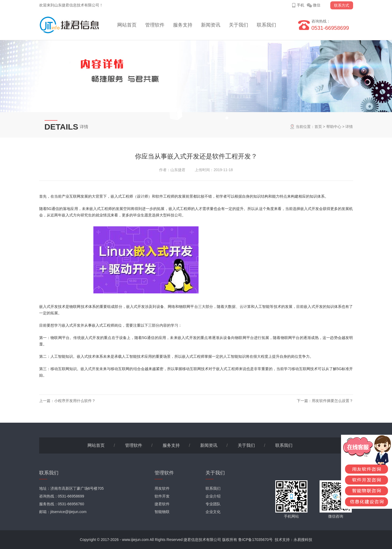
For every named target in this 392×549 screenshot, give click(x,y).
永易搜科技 (303, 540)
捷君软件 (162, 504)
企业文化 (213, 512)
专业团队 (213, 504)
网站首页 (127, 25)
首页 (318, 127)
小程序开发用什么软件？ (75, 401)
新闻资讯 (211, 25)
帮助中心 (334, 127)
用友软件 (162, 488)
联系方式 (342, 5)
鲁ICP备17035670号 (255, 540)
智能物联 (162, 512)
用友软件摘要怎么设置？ (332, 401)
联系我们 (266, 25)
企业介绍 (213, 496)
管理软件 (155, 25)
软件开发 (162, 496)
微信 (317, 5)
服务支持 (183, 25)
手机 (301, 5)
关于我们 (239, 25)
